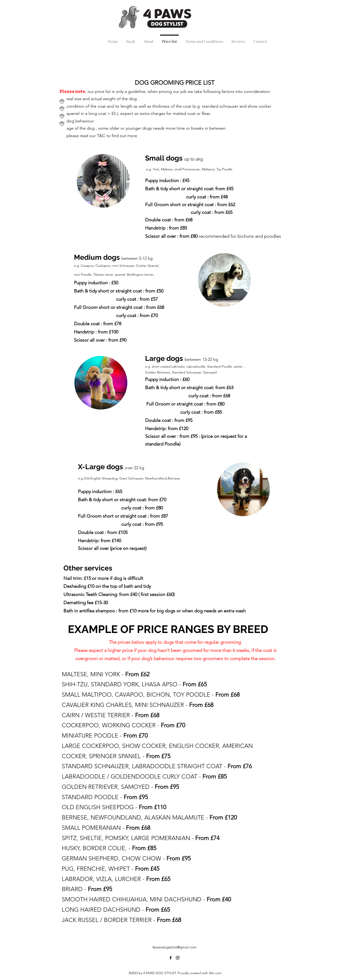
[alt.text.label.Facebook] (171, 958)
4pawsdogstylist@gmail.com (174, 947)
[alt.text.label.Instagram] (178, 958)
